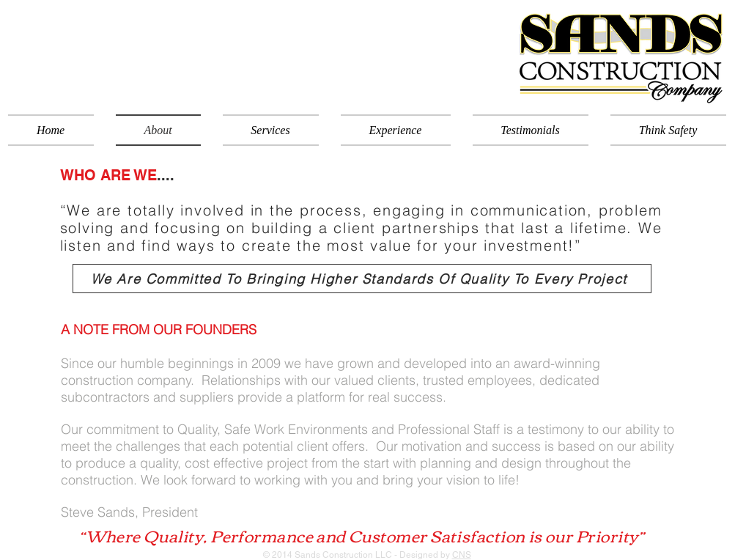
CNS (462, 555)
